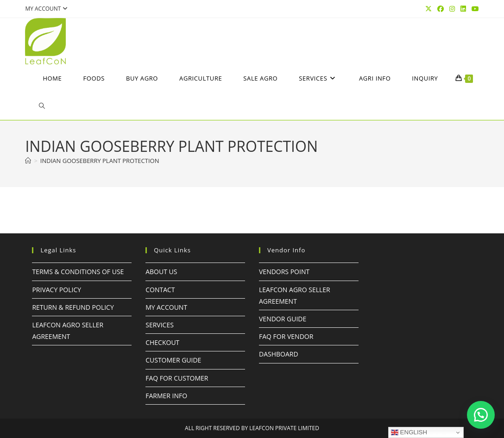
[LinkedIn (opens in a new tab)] (463, 9)
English (409, 432)
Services (160, 325)
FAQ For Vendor (286, 336)
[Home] (28, 161)
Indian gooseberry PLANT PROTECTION (100, 161)
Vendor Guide (283, 319)
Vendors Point (284, 272)
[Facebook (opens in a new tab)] (441, 9)
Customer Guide (173, 360)
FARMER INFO (166, 396)
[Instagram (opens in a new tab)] (452, 9)
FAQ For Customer (177, 378)
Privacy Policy (57, 290)
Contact (160, 290)
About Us (161, 272)
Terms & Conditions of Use (78, 272)
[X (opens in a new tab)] (428, 9)
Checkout (162, 342)
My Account (166, 307)
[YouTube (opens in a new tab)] (474, 9)
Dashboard (279, 354)
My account (47, 9)
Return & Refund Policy (73, 307)
